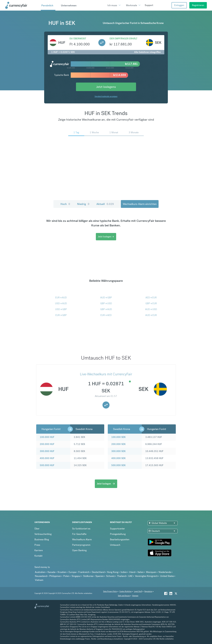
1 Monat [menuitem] (114, 132)
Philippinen (55, 576)
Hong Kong (113, 572)
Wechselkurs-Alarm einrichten (140, 204)
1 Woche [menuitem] (94, 132)
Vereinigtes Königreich (146, 576)
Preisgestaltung (118, 534)
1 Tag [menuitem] (76, 132)
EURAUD (61, 298)
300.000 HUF (47, 451)
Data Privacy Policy (110, 591)
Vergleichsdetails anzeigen (106, 96)
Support (149, 5)
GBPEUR (151, 303)
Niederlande (165, 572)
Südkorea (88, 576)
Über (37, 529)
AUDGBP (106, 298)
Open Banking (79, 550)
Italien (141, 572)
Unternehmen (69, 5)
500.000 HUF (47, 465)
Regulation (148, 591)
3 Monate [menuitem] (134, 132)
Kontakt (38, 556)
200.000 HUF (47, 444)
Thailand (121, 576)
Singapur (76, 576)
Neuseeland (41, 576)
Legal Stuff (138, 591)
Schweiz (110, 576)
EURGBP (61, 315)
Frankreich (84, 572)
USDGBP (61, 309)
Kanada (51, 572)
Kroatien (62, 572)
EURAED (106, 315)
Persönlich (47, 5)
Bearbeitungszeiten (120, 539)
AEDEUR (151, 298)
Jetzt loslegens (106, 87)
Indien (124, 572)
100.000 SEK (118, 437)
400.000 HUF (47, 458)
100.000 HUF (47, 437)
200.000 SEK (118, 444)
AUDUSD (151, 309)
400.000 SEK (118, 458)
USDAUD (61, 303)
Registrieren (198, 5)
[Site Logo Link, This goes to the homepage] (22, 5)
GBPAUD (106, 309)
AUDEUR (151, 315)
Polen (66, 576)
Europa (72, 572)
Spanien (100, 576)
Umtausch (115, 545)
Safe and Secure (124, 596)
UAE (130, 576)
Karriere (39, 550)
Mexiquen (151, 572)
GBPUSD (106, 303)
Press (37, 545)
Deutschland (98, 572)
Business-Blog (42, 539)
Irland (132, 572)
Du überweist (78, 39)
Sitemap (135, 596)
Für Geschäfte (79, 534)
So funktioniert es (81, 529)
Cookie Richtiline (126, 591)
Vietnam (39, 580)
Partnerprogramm (81, 545)
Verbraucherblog (43, 534)
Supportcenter (117, 529)
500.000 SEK (118, 465)
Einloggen (179, 5)
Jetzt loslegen (106, 237)
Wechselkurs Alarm (82, 539)
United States (167, 576)
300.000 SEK (118, 451)
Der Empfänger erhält (123, 39)
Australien (40, 572)
